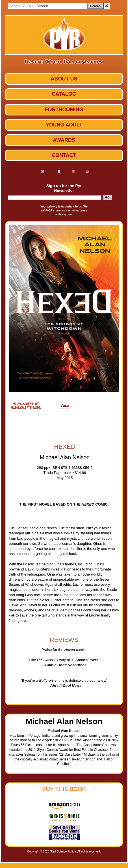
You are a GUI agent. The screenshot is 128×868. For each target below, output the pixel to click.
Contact (64, 155)
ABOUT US (64, 79)
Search (96, 6)
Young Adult (64, 125)
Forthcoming (64, 110)
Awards (64, 140)
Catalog (64, 94)
